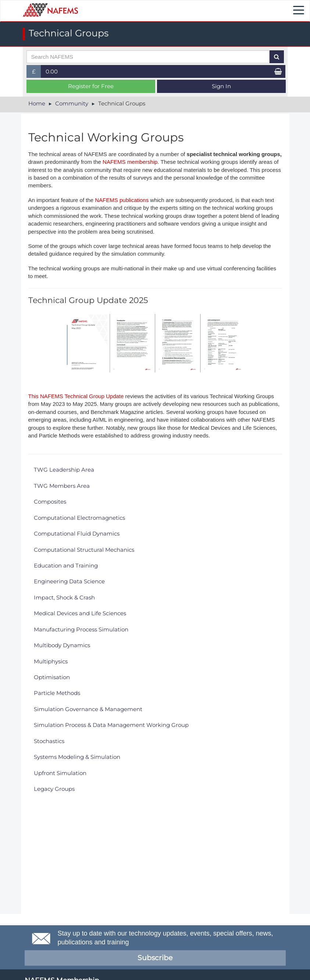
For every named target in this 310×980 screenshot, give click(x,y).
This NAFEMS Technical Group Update (76, 396)
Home (37, 103)
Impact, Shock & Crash (64, 597)
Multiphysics (51, 661)
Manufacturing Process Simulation (81, 629)
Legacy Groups (54, 789)
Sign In (221, 86)
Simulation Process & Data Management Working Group (111, 725)
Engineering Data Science (69, 581)
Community (72, 103)
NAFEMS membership (130, 162)
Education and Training (66, 565)
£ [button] (37, 73)
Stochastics (49, 741)
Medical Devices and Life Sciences (80, 613)
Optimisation (52, 677)
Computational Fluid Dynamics (77, 534)
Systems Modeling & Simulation (77, 757)
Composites (50, 502)
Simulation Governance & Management (88, 709)
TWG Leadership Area (64, 470)
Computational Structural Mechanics (84, 550)
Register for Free (91, 86)
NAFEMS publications (122, 200)
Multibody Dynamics (62, 645)
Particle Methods (57, 693)
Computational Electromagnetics (79, 518)
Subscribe (155, 958)
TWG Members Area (62, 486)
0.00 (52, 71)
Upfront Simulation (60, 773)
